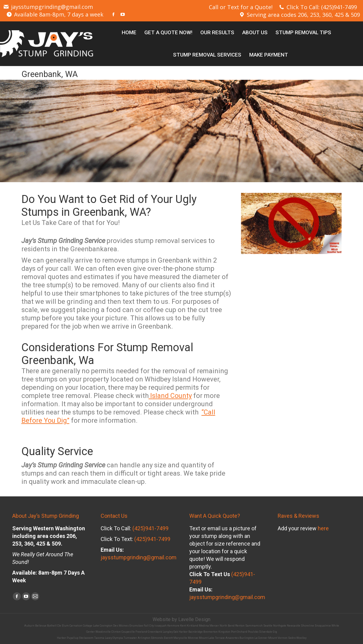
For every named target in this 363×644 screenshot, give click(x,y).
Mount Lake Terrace (212, 638)
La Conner (261, 638)
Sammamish (254, 626)
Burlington (247, 638)
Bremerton (211, 632)
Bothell (52, 626)
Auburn (29, 626)
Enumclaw (136, 626)
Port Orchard (239, 632)
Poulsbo (253, 632)
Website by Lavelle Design (181, 619)
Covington (106, 626)
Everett (168, 638)
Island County (170, 396)
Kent (183, 626)
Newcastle (294, 626)
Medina (204, 626)
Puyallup (72, 638)
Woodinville (103, 632)
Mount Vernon (278, 638)
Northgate (280, 626)
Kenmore (173, 626)
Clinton (116, 632)
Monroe (193, 638)
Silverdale (266, 632)
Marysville (180, 638)
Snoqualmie (323, 626)
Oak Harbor (181, 632)
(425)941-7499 (150, 528)
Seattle (268, 626)
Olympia (118, 638)
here (323, 528)
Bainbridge (196, 632)
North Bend (227, 626)
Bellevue (41, 626)
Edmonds (157, 638)
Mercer (214, 626)
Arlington (144, 638)
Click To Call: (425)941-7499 (318, 7)
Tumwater (130, 638)
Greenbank (155, 632)
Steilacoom (86, 638)
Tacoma (99, 638)
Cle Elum (63, 626)
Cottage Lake (91, 626)
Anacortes (232, 638)
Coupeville (128, 632)
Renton (240, 626)
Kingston (224, 632)
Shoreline (307, 626)
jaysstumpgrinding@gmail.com (48, 7)
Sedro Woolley (297, 638)
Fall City (149, 626)
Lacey (108, 638)
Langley (168, 632)
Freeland (141, 632)
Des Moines (121, 626)
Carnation (76, 626)
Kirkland (193, 626)
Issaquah (161, 626)
